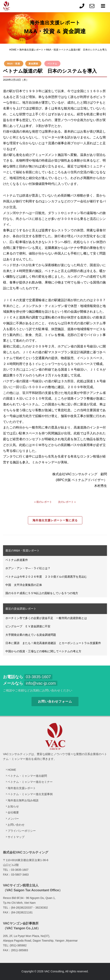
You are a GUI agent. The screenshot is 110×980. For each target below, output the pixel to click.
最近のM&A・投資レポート (22, 550)
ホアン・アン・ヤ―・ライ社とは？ (28, 568)
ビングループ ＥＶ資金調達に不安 (28, 626)
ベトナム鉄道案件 (17, 560)
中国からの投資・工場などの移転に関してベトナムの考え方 (43, 651)
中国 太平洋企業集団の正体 (24, 585)
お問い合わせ (16, 825)
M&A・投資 (14, 64)
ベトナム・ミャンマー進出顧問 (27, 776)
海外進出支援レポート (22, 788)
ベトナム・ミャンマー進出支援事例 (30, 794)
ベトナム (52, 64)
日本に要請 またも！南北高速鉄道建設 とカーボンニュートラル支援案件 (53, 643)
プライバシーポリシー (22, 831)
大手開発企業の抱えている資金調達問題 (31, 635)
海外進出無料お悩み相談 (23, 800)
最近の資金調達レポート (21, 609)
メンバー (13, 819)
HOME (12, 770)
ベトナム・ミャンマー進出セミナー (30, 782)
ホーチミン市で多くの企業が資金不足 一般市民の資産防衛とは (46, 618)
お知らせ (13, 806)
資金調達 (33, 64)
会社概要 (13, 812)
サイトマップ (16, 837)
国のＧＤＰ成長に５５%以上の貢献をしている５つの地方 (42, 593)
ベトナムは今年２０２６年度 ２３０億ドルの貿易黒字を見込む (46, 577)
